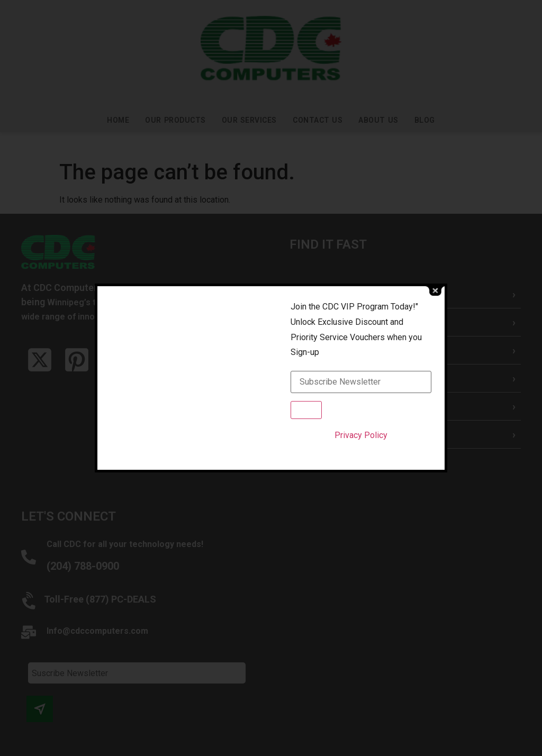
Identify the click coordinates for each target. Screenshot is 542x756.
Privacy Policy (361, 435)
